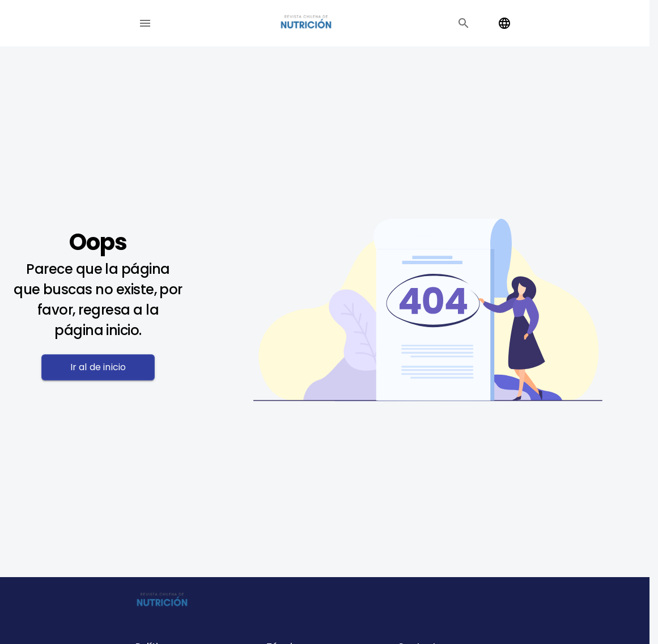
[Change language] (504, 23)
